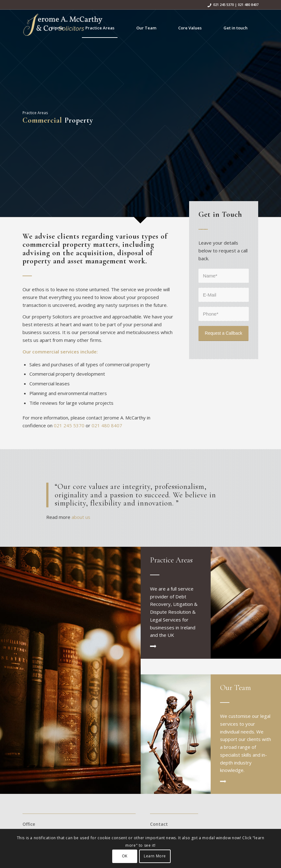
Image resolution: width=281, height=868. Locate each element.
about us (80, 517)
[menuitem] (58, 28)
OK (125, 856)
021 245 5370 (223, 5)
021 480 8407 (248, 5)
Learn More (155, 856)
